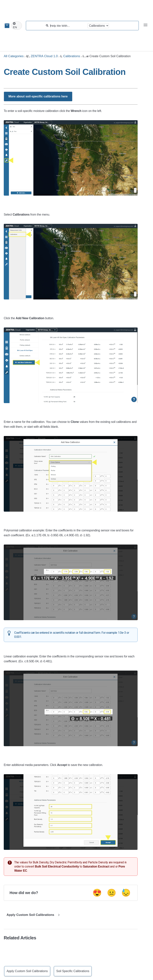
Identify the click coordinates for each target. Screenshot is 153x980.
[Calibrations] (70, 56)
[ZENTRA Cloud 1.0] (42, 56)
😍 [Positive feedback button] (97, 893)
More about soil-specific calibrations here (38, 96)
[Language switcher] (17, 26)
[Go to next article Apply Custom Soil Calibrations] (32, 915)
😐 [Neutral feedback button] (112, 893)
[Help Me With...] (68, 26)
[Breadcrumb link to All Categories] (14, 56)
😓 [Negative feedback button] (126, 893)
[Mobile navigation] (145, 26)
